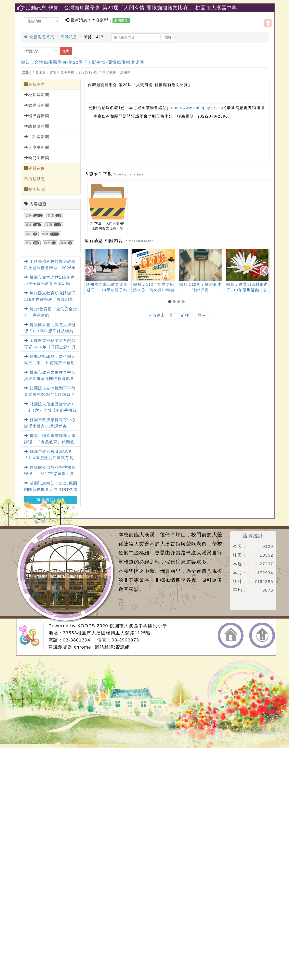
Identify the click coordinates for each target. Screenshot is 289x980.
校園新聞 (35, 189)
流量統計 (253, 536)
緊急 (64, 243)
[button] (170, 302)
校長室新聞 (37, 95)
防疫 (29, 243)
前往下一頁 (193, 315)
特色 (47, 243)
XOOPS (86, 626)
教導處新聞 (37, 105)
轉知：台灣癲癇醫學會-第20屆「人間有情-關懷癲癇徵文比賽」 (85, 62)
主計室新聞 (37, 137)
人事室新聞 (37, 147)
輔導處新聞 (37, 116)
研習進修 (35, 168)
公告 (26, 72)
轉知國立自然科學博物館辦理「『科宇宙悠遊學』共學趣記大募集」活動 (50, 474)
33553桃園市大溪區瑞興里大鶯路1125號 (107, 633)
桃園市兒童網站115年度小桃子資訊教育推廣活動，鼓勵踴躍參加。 (50, 283)
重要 (29, 225)
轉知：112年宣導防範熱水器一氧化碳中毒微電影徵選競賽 (200, 290)
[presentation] (89, 271)
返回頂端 (262, 635)
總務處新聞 (37, 126)
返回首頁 (231, 635)
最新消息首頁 (39, 37)
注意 (51, 216)
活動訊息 (69, 37)
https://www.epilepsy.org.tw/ (197, 108)
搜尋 (168, 37)
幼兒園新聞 (37, 158)
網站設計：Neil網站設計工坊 (31, 637)
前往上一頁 (161, 315)
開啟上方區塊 (268, 23)
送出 (66, 51)
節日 (29, 234)
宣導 (49, 225)
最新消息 (35, 84)
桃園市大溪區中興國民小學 (138, 626)
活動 (45, 234)
